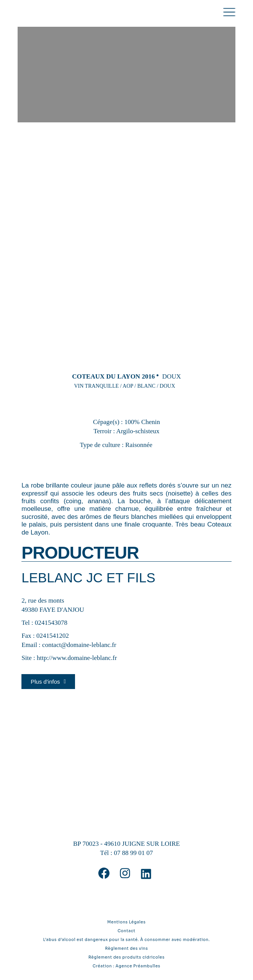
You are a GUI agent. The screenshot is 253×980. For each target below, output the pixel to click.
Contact (126, 931)
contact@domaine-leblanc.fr (79, 645)
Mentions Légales (126, 922)
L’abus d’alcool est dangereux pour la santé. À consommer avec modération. (127, 940)
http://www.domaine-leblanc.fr (77, 658)
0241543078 (51, 623)
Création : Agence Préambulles (126, 966)
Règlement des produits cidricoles (126, 957)
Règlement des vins (126, 948)
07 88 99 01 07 (133, 853)
